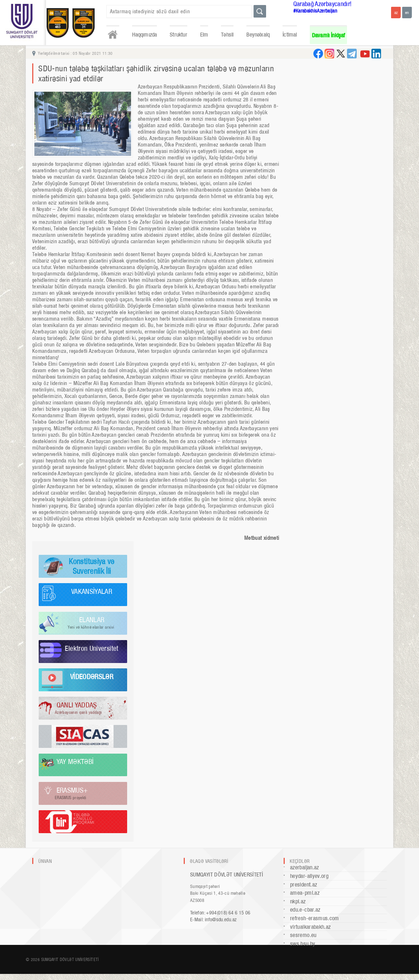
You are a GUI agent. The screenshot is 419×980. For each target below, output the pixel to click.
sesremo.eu (303, 935)
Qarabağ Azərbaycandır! (323, 4)
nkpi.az (298, 901)
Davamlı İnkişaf (329, 35)
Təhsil (227, 35)
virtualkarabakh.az (310, 927)
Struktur (178, 35)
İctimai (290, 35)
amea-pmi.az (305, 893)
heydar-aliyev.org (309, 876)
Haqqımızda (145, 35)
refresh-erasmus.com (315, 918)
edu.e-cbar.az (305, 910)
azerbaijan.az (305, 867)
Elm (204, 35)
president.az (304, 885)
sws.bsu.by (303, 944)
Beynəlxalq (258, 35)
